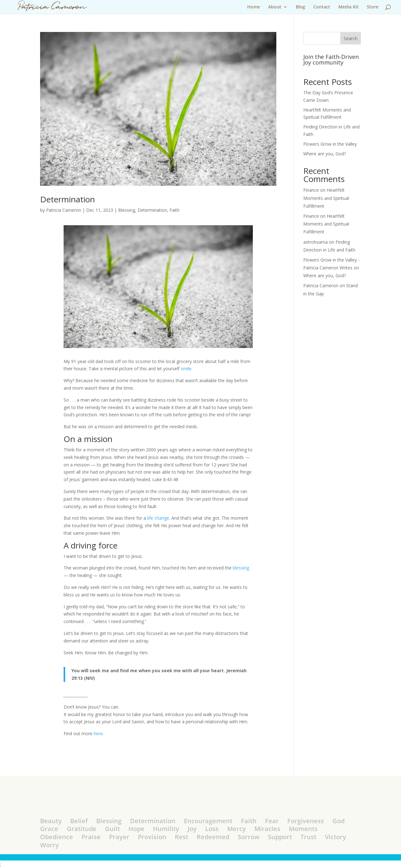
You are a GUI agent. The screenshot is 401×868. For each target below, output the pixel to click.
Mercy (237, 829)
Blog (300, 7)
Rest (182, 837)
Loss (212, 829)
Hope (136, 829)
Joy (192, 829)
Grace (49, 829)
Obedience (57, 837)
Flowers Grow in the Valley (330, 144)
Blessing (127, 210)
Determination (68, 199)
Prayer (119, 837)
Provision (152, 837)
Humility (166, 829)
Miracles (267, 829)
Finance (311, 190)
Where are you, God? (325, 154)
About (275, 7)
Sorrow (249, 837)
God (339, 821)
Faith (174, 210)
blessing (241, 568)
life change (158, 518)
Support (280, 837)
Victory (336, 837)
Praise (91, 837)
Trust (308, 837)
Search (351, 38)
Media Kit (349, 7)
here (98, 733)
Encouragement (208, 821)
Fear (272, 821)
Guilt (112, 829)
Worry (49, 845)
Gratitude (82, 829)
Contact (322, 7)
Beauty (51, 821)
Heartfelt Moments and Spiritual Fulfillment (326, 198)
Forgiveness (306, 821)
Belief (79, 821)
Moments (303, 829)
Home (254, 7)
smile (186, 369)
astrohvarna (315, 242)
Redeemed (213, 837)
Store (373, 7)
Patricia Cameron (64, 210)
